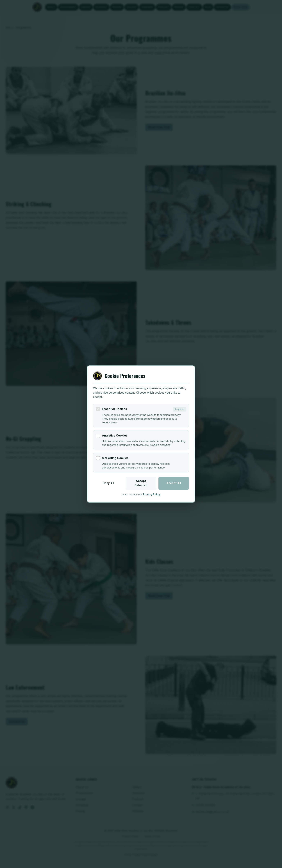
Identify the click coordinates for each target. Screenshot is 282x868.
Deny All (108, 483)
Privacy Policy (152, 495)
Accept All (174, 483)
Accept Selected (141, 483)
